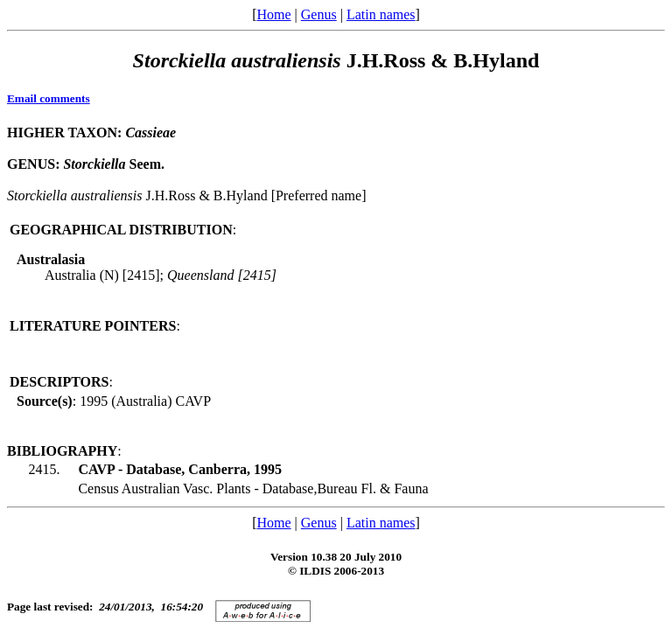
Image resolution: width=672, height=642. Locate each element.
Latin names (381, 14)
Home (273, 14)
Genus (319, 14)
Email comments (49, 98)
